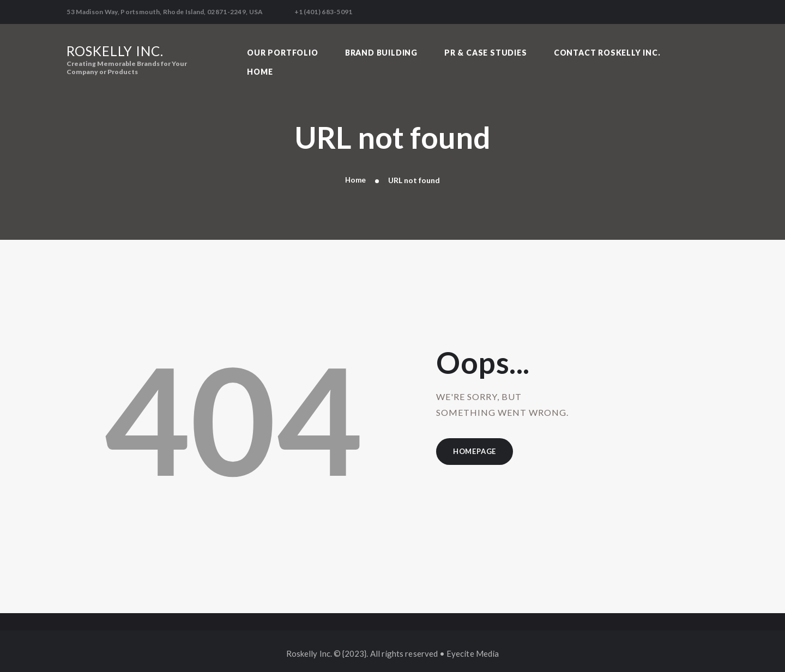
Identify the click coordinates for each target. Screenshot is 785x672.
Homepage (477, 448)
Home (355, 176)
